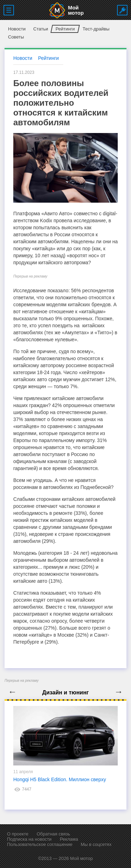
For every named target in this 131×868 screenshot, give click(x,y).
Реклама (69, 839)
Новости (17, 29)
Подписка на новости (29, 839)
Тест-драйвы (96, 29)
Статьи (41, 29)
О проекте (18, 834)
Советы (16, 37)
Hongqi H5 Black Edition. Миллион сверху (60, 779)
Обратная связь (53, 834)
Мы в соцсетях (96, 844)
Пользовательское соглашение (40, 844)
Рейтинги (65, 29)
